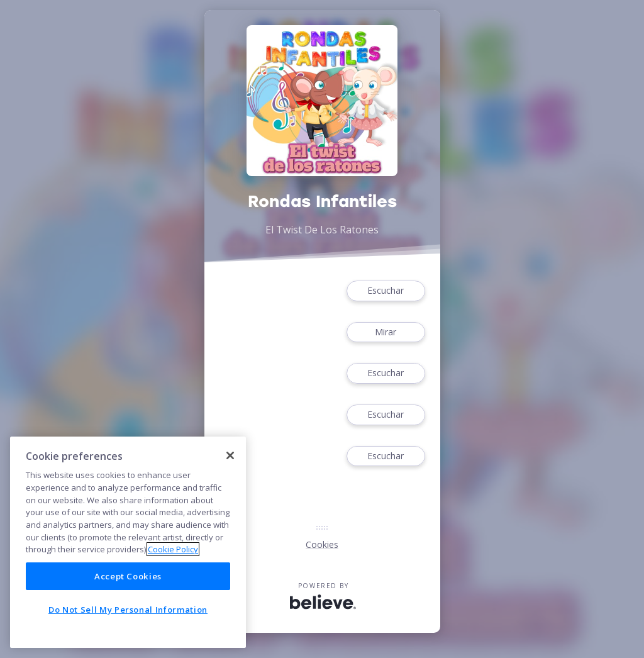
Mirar (386, 332)
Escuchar (386, 291)
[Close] (230, 455)
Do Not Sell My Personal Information (128, 610)
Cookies (322, 544)
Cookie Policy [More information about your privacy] (173, 549)
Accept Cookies (128, 576)
